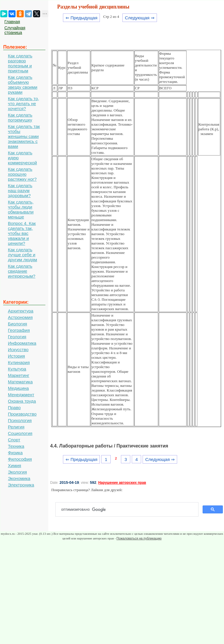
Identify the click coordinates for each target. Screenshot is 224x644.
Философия (20, 459)
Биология (17, 324)
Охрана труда (22, 401)
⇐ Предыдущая (82, 18)
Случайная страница (15, 30)
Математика (20, 382)
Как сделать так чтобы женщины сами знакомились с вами (24, 136)
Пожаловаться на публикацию (139, 538)
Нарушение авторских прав (122, 483)
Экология (17, 472)
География (19, 330)
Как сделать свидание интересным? (22, 271)
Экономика (19, 478)
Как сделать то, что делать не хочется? (24, 104)
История (16, 356)
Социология (20, 433)
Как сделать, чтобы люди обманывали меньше (21, 209)
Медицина (18, 388)
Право (14, 408)
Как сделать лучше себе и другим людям (23, 255)
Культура (17, 369)
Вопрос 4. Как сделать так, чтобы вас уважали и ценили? (22, 233)
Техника (16, 446)
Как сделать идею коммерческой (22, 158)
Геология (17, 337)
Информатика (22, 343)
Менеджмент (21, 395)
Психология (20, 420)
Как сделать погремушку (20, 117)
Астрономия (20, 317)
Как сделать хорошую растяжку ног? (22, 174)
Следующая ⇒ (140, 18)
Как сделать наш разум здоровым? (20, 191)
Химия (14, 466)
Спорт (14, 440)
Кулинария (19, 362)
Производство (22, 414)
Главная (12, 22)
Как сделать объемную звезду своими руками (23, 85)
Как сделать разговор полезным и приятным (20, 63)
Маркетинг (19, 375)
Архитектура (21, 311)
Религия (16, 427)
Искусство (18, 350)
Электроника (21, 485)
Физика (15, 453)
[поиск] (129, 510)
